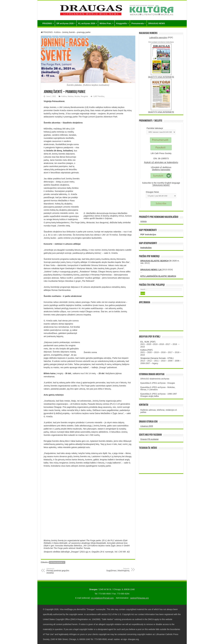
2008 (177, 361)
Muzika (77, 96)
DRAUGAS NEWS (157, 23)
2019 (155, 344)
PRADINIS (47, 23)
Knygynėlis (121, 23)
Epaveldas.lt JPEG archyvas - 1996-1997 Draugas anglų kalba (159, 395)
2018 (162, 344)
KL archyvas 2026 (87, 23)
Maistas (71, 96)
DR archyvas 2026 (65, 23)
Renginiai (84, 96)
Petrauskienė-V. (57, 562)
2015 (143, 347)
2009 (170, 361)
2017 (168, 344)
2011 (156, 361)
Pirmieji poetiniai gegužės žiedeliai (61, 571)
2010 (163, 361)
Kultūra (57, 32)
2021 (143, 344)
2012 (149, 361)
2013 (143, 361)
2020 (149, 344)
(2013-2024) (157, 270)
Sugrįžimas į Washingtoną (115, 570)
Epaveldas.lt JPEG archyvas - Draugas (158, 383)
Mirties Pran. (106, 23)
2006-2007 (145, 363)
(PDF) (161, 38)
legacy (155, 363)
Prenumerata (138, 23)
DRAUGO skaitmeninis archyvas (155, 379)
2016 (175, 344)
